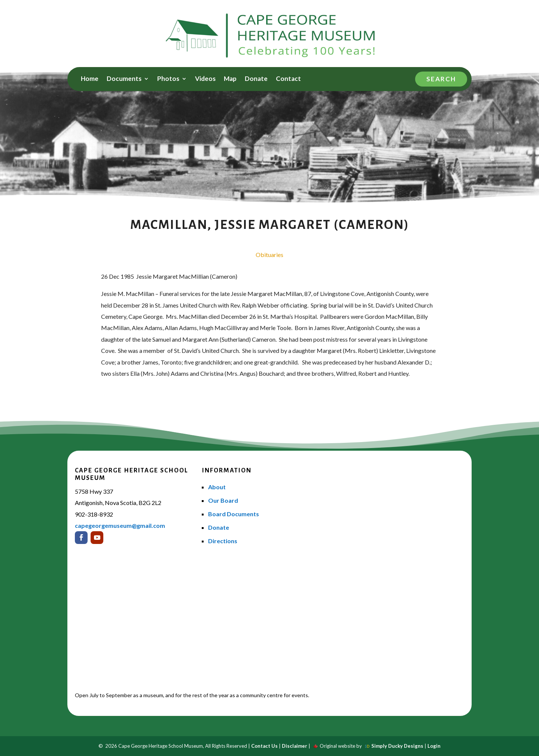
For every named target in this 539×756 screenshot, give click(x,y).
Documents (124, 79)
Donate (256, 79)
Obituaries (269, 255)
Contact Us (264, 746)
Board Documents (234, 514)
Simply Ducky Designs (397, 746)
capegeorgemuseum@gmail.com (120, 525)
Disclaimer (295, 746)
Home (90, 79)
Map (230, 79)
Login (434, 746)
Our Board (223, 500)
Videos (205, 79)
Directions (223, 541)
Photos (168, 79)
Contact (288, 79)
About (217, 487)
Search (441, 79)
